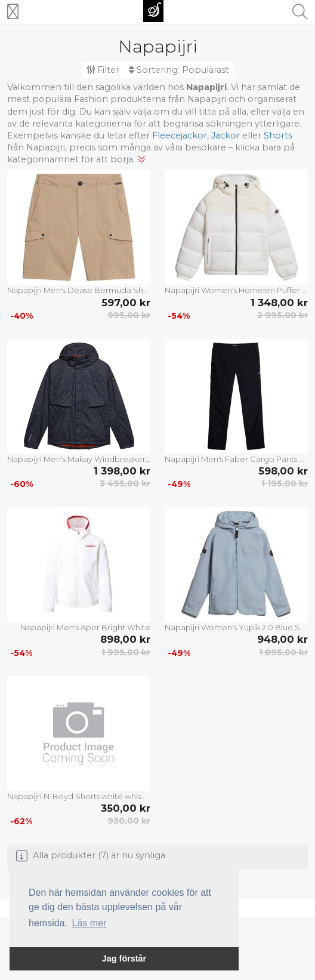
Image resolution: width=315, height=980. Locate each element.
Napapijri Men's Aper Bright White (85, 627)
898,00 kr (125, 639)
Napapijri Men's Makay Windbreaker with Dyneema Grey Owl (79, 459)
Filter (103, 70)
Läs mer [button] (89, 923)
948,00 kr (282, 639)
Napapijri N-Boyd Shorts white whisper (79, 796)
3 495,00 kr (125, 483)
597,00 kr (126, 303)
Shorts (278, 135)
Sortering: (179, 70)
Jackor (226, 135)
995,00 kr (129, 315)
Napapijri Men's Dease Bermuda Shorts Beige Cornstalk (79, 290)
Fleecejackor (180, 135)
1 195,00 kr (285, 483)
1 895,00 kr (283, 652)
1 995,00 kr (126, 652)
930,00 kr (129, 821)
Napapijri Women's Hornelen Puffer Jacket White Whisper (236, 290)
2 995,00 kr (282, 315)
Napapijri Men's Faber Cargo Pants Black (236, 459)
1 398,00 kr (122, 471)
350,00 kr (126, 808)
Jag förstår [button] (124, 959)
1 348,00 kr (279, 303)
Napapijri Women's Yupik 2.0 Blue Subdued (236, 627)
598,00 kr (283, 471)
